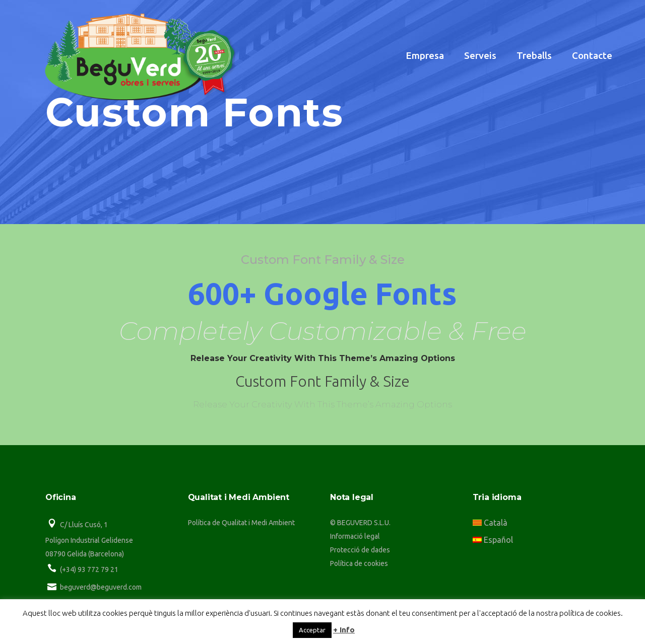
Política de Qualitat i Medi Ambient (241, 523)
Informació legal (355, 536)
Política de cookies (359, 563)
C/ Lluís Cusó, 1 (84, 525)
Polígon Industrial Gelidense (89, 540)
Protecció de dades (360, 550)
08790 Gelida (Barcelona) (85, 554)
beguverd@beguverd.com (101, 587)
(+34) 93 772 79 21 (89, 569)
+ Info (344, 630)
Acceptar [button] (312, 630)
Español (493, 540)
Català (490, 523)
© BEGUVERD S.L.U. (360, 523)
